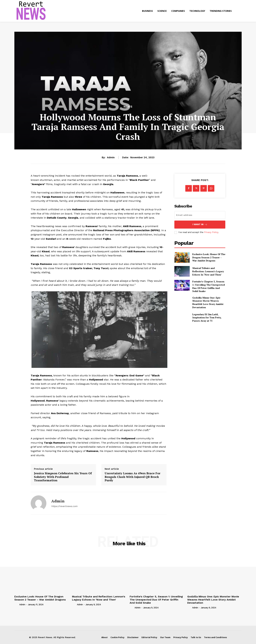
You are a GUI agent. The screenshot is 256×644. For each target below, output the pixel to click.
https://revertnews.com (64, 506)
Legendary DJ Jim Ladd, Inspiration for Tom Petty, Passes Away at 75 (207, 318)
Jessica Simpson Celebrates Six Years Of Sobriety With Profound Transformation (63, 477)
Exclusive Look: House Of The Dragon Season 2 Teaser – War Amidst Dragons (209, 257)
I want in (200, 225)
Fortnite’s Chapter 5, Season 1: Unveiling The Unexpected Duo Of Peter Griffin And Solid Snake (209, 286)
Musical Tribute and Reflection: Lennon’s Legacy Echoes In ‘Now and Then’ (208, 271)
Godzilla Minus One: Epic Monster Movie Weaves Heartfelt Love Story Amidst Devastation (208, 302)
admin (111, 157)
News (128, 107)
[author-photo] (16, 604)
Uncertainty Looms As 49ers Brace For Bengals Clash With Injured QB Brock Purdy (132, 477)
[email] (200, 215)
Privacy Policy (211, 232)
